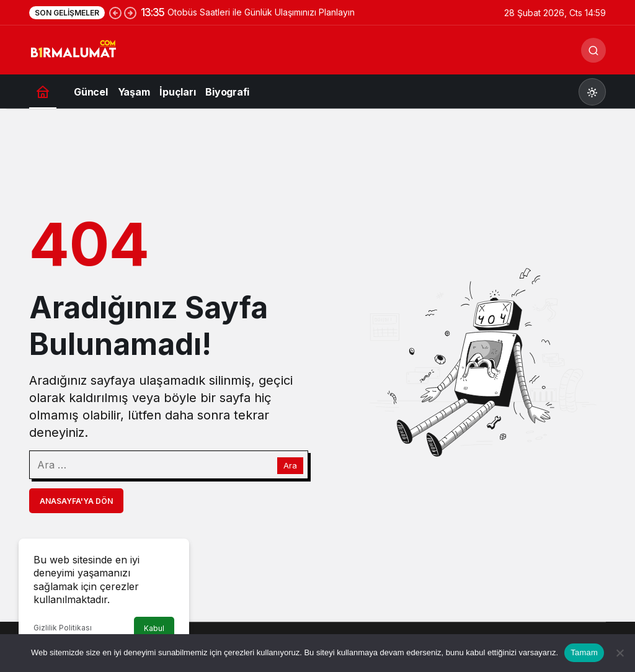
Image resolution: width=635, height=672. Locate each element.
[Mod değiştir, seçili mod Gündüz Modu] (592, 92)
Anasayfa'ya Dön (76, 501)
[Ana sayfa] (43, 92)
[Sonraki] (130, 12)
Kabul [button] (154, 628)
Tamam (584, 652)
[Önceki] (115, 12)
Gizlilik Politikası (63, 628)
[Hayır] (619, 653)
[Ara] (593, 50)
